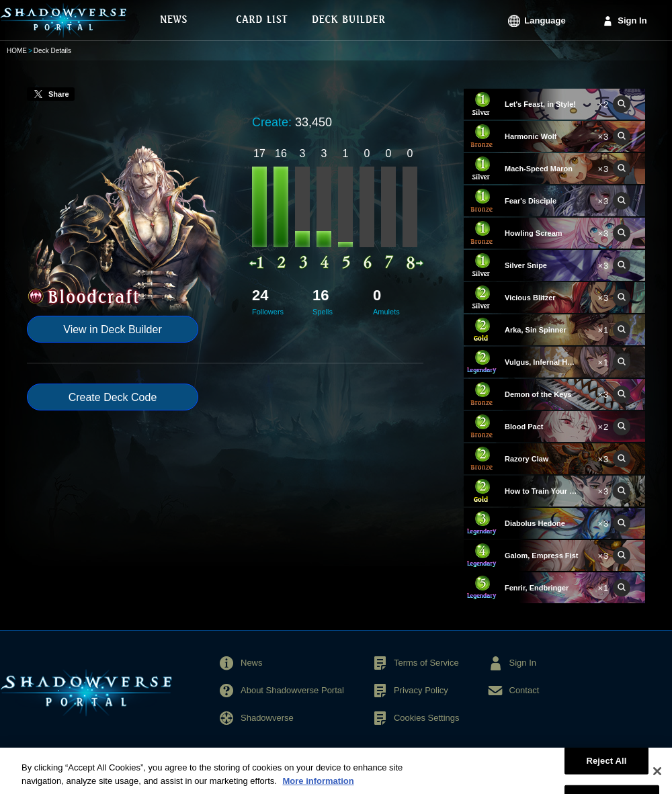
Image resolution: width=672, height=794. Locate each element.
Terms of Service (426, 663)
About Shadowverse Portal (292, 690)
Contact (524, 690)
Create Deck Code (113, 397)
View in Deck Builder (112, 329)
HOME (17, 51)
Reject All (606, 769)
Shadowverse (267, 718)
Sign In (632, 20)
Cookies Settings (427, 718)
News (252, 663)
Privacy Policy (421, 690)
